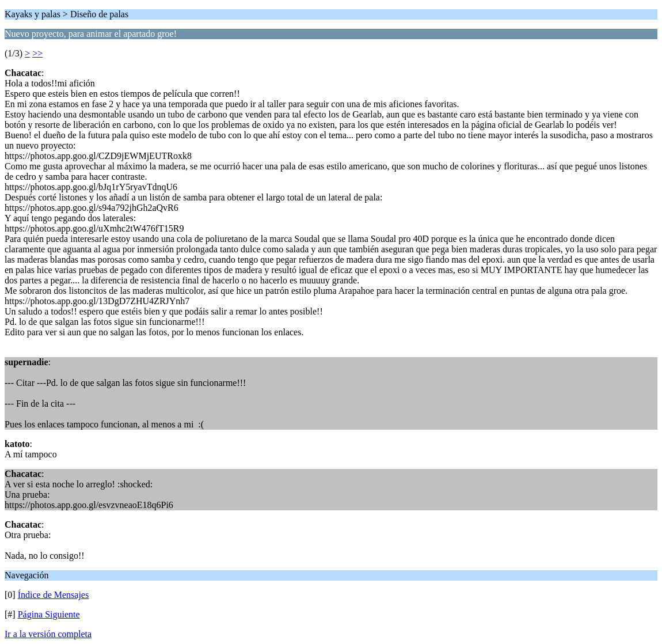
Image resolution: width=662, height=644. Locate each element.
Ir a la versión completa (48, 634)
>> (37, 53)
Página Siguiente (49, 614)
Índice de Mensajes (54, 595)
